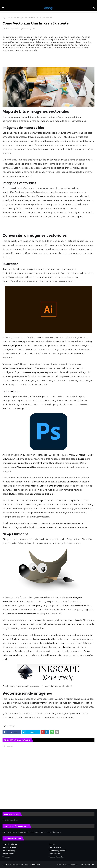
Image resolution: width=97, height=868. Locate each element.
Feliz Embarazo (55, 847)
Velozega (6, 857)
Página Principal (8, 18)
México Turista (8, 854)
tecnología (19, 18)
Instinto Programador (57, 850)
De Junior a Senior (9, 847)
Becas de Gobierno (10, 844)
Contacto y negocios (87, 865)
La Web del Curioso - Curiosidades (28, 865)
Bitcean (52, 844)
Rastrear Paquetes (56, 857)
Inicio (59, 865)
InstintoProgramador (12, 29)
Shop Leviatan (55, 854)
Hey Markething (9, 850)
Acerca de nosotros (70, 865)
